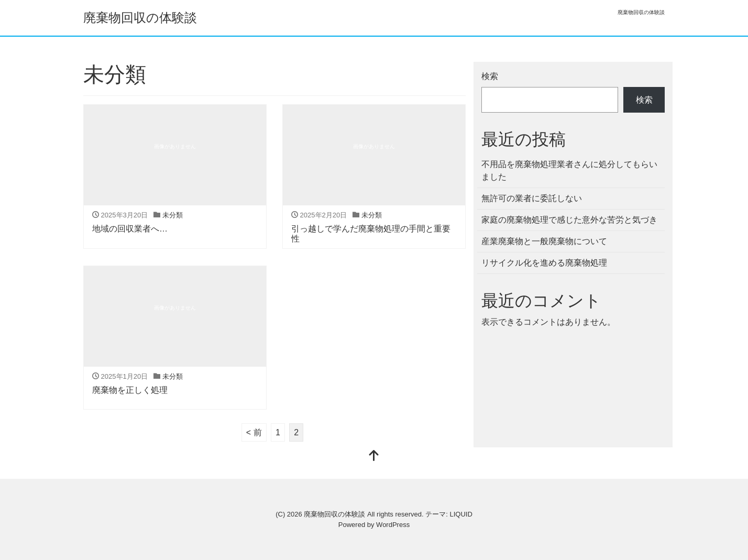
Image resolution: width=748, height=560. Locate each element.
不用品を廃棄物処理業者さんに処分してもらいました (569, 171)
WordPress (393, 525)
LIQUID (461, 514)
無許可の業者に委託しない (532, 198)
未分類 (173, 215)
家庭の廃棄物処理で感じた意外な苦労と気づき (569, 220)
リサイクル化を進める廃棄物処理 (544, 263)
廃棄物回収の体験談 (140, 18)
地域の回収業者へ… (130, 229)
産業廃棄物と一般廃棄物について (544, 241)
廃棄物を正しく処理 (130, 390)
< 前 (254, 432)
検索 (490, 76)
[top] (374, 457)
